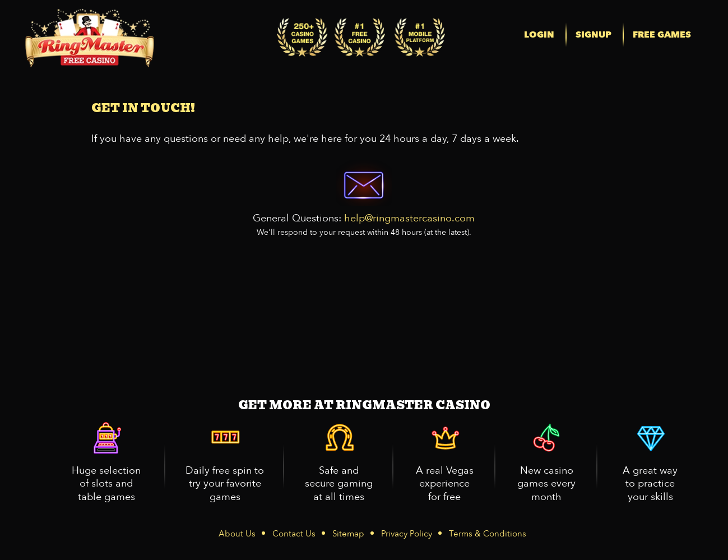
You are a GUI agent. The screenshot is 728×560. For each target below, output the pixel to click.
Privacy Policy (407, 534)
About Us (237, 534)
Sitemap (348, 534)
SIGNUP (593, 35)
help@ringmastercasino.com (409, 218)
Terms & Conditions (488, 534)
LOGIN (539, 35)
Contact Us (294, 534)
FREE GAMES (662, 35)
